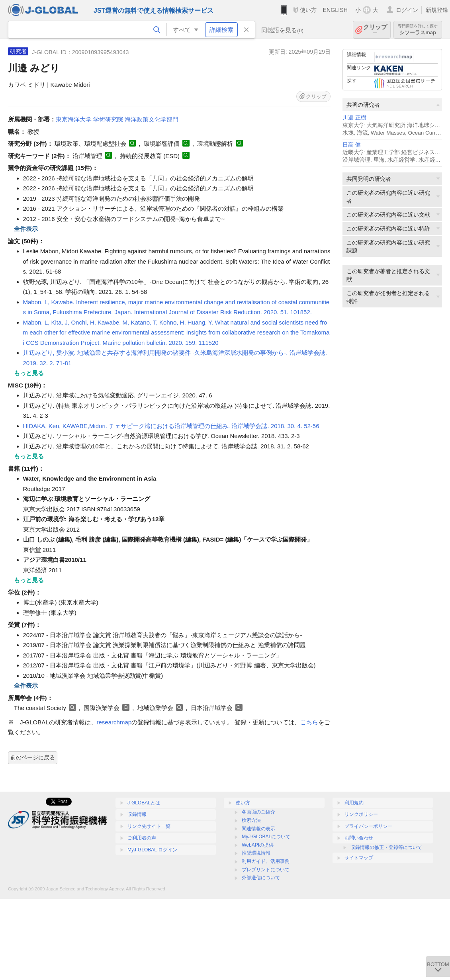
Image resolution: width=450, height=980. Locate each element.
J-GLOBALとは (144, 803)
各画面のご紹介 (258, 812)
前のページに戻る (33, 757)
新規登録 (437, 10)
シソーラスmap (418, 30)
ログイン (407, 10)
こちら (309, 722)
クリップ (375, 30)
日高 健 (352, 145)
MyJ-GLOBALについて (266, 837)
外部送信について (261, 878)
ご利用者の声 (142, 838)
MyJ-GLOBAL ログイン (152, 850)
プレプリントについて (266, 870)
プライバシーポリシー (368, 826)
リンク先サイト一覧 (149, 826)
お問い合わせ (359, 838)
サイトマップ (359, 858)
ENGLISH (335, 10)
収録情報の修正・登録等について (386, 847)
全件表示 (26, 229)
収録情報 (137, 814)
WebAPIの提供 (258, 845)
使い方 (308, 10)
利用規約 (354, 803)
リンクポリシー (361, 814)
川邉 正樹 (354, 118)
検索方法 (251, 820)
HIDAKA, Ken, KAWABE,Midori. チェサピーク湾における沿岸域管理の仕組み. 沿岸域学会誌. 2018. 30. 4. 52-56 (171, 426)
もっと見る (29, 373)
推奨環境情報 (256, 853)
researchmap (114, 722)
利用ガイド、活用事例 (266, 861)
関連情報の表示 (258, 829)
